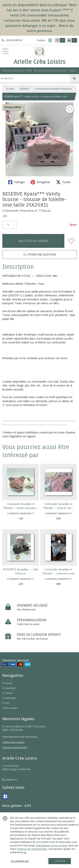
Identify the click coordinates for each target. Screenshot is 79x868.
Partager (17, 182)
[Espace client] (50, 40)
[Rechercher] (74, 79)
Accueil (10, 89)
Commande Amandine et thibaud (53, 89)
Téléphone (10, 780)
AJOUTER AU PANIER (33, 241)
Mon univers (10, 708)
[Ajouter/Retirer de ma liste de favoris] (71, 241)
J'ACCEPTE (60, 861)
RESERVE (24, 89)
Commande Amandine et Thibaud (26, 211)
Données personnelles (15, 747)
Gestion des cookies (13, 742)
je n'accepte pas (20, 861)
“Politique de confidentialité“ (32, 849)
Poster (63, 182)
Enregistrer (40, 182)
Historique (9, 698)
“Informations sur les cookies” (52, 845)
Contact (41, 40)
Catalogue (9, 688)
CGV (6, 703)
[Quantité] (10, 225)
